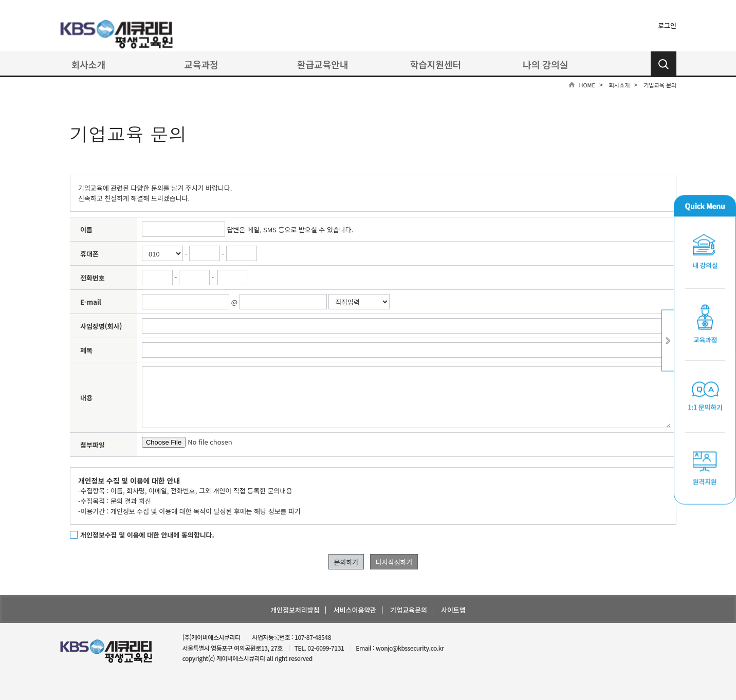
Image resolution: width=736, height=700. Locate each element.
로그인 (667, 25)
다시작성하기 (394, 562)
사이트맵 (453, 610)
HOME (587, 85)
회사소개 (88, 64)
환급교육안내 (323, 64)
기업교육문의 (409, 610)
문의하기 (346, 562)
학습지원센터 (436, 64)
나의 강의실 (545, 64)
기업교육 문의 (660, 85)
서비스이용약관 (355, 610)
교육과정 (201, 64)
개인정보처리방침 (295, 610)
